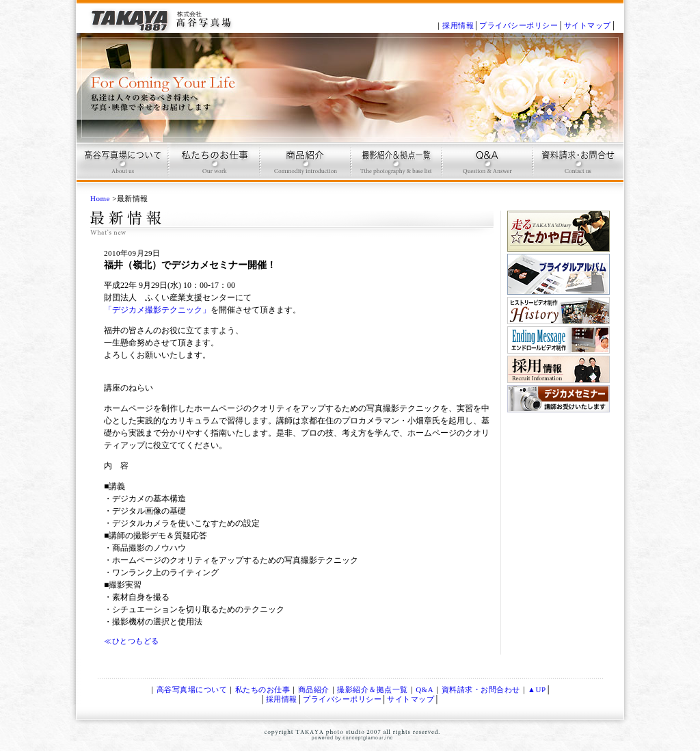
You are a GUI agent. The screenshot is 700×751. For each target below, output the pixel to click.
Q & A (486, 168)
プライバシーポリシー (519, 25)
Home (100, 198)
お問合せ (577, 168)
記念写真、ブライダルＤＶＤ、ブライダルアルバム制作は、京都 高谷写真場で (162, 16)
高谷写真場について (122, 168)
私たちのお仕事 (263, 689)
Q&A (425, 689)
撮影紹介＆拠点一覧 (373, 689)
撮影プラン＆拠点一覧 (395, 168)
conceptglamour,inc (357, 739)
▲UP (537, 689)
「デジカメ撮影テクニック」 (157, 310)
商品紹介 (304, 168)
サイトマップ (588, 25)
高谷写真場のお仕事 (213, 168)
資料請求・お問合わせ (481, 689)
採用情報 (458, 25)
